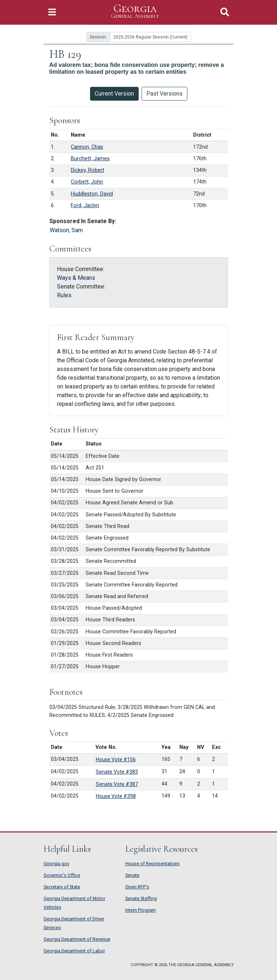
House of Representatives (152, 864)
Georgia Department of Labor (74, 951)
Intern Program (140, 910)
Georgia (135, 11)
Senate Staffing (141, 898)
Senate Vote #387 (117, 784)
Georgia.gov (56, 864)
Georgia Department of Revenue (77, 939)
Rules (64, 295)
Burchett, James (90, 159)
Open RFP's (137, 887)
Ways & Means (76, 278)
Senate (132, 875)
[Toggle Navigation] (52, 12)
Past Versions (164, 94)
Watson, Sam (66, 230)
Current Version (114, 94)
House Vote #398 (116, 796)
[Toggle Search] (225, 12)
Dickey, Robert (87, 170)
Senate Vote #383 (117, 772)
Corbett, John (87, 182)
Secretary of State (62, 887)
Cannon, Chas (87, 147)
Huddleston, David (92, 194)
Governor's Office (62, 875)
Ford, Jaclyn (85, 205)
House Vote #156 (116, 759)
